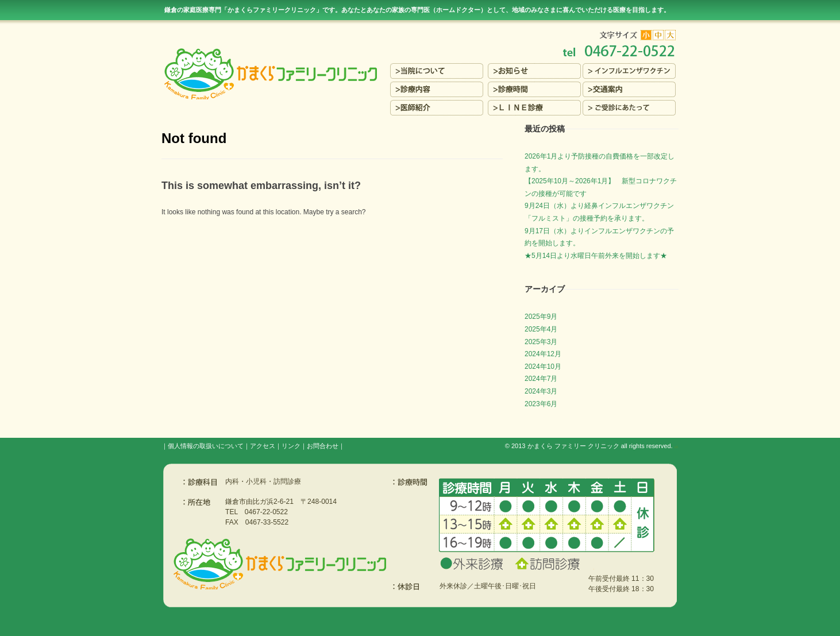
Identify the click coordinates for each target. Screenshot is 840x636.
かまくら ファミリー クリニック (573, 446)
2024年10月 (543, 367)
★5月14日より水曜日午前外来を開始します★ (596, 256)
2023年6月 (541, 404)
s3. (677, 447)
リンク (291, 446)
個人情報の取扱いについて (206, 446)
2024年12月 (543, 354)
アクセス (263, 446)
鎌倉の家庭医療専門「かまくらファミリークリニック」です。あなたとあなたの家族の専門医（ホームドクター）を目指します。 (417, 10)
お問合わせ (323, 446)
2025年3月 (541, 342)
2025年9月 (541, 317)
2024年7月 (541, 379)
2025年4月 (541, 329)
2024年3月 (541, 391)
